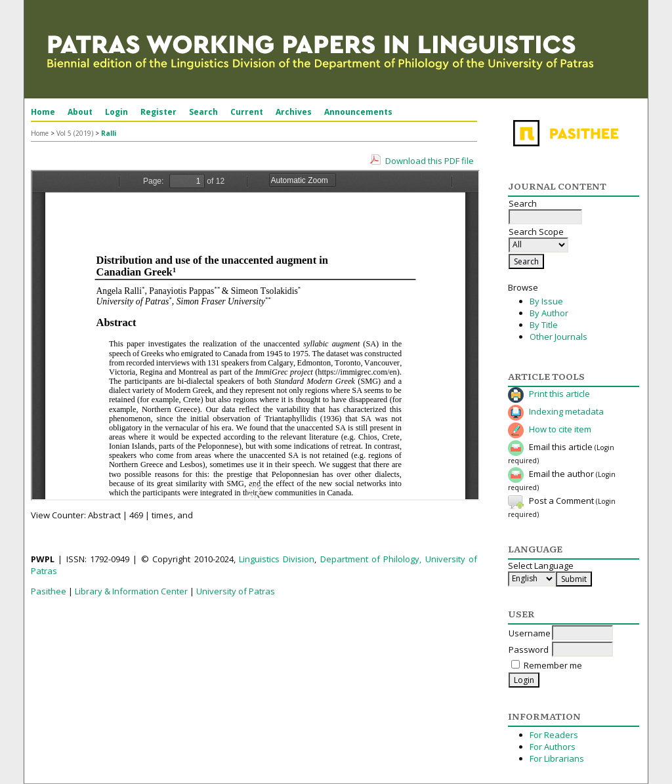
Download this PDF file (430, 161)
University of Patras (236, 591)
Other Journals (558, 337)
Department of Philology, (371, 559)
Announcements (358, 112)
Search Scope (538, 238)
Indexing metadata (566, 411)
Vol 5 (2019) (75, 133)
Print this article (559, 394)
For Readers (554, 735)
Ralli (109, 133)
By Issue (546, 301)
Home (43, 112)
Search (203, 112)
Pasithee (49, 591)
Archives (294, 112)
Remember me (553, 665)
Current (247, 112)
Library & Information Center (131, 591)
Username (530, 633)
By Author (549, 313)
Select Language (541, 566)
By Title (544, 325)
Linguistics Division (277, 559)
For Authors (553, 747)
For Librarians (557, 758)
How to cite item (560, 429)
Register (158, 112)
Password (529, 650)
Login (116, 112)
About (80, 112)
